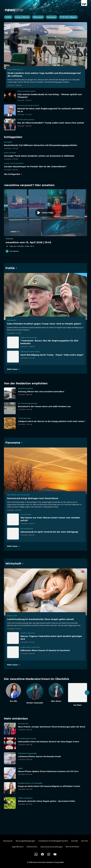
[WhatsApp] (36, 854)
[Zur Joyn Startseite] (84, 3)
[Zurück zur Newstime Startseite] (14, 10)
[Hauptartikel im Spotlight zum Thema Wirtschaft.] (15, 563)
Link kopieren (12, 251)
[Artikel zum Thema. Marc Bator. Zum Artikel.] (56, 693)
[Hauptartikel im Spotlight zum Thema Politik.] (11, 268)
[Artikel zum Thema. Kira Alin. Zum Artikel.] (13, 693)
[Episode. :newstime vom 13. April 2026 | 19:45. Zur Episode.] (45, 218)
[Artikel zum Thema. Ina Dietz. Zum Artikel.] (78, 695)
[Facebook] (42, 854)
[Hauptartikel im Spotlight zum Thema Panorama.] (14, 443)
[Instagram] (49, 854)
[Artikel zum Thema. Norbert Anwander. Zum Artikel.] (35, 694)
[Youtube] (55, 854)
